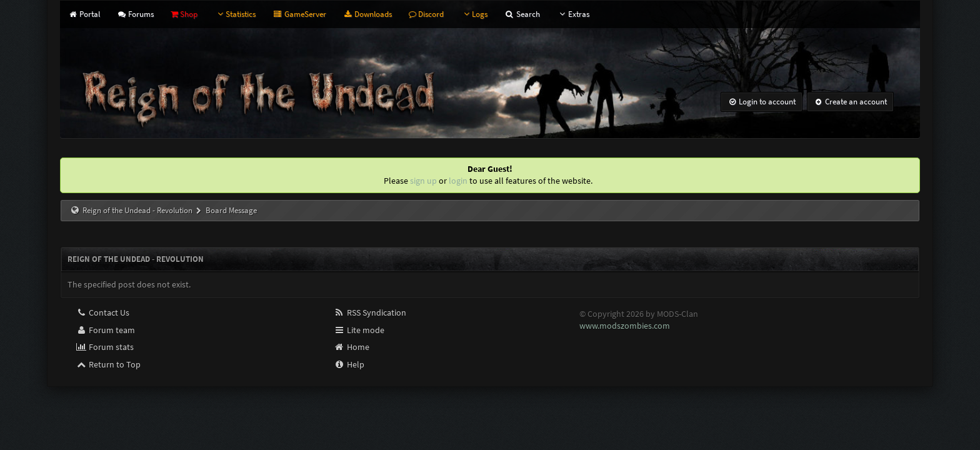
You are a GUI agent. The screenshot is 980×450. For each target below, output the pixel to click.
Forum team (105, 330)
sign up (423, 181)
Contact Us (102, 312)
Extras (573, 14)
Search (522, 14)
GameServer (299, 14)
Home (352, 347)
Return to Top (108, 364)
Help (349, 364)
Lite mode (359, 330)
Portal (83, 14)
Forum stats (105, 347)
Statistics (235, 14)
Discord (426, 14)
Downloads (367, 14)
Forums (135, 14)
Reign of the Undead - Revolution (137, 210)
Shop (184, 14)
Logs (474, 14)
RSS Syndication (370, 312)
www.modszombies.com (625, 326)
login (458, 181)
